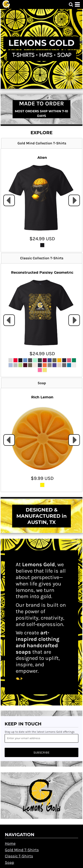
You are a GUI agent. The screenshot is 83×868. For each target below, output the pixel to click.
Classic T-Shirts (19, 856)
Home (10, 843)
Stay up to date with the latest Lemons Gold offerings (40, 732)
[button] (71, 4)
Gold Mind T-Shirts (22, 850)
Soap (10, 862)
